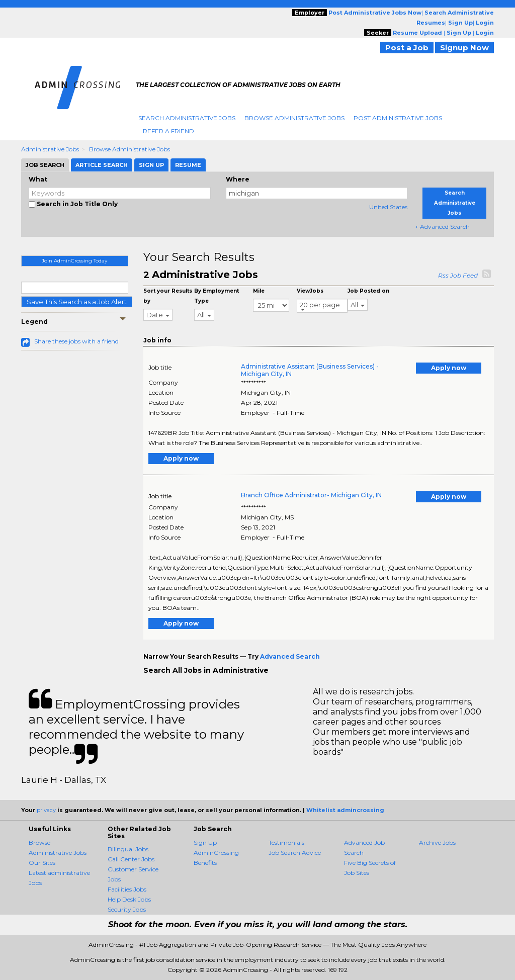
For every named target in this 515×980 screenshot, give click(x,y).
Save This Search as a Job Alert (77, 302)
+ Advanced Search (442, 227)
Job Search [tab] (45, 165)
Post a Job (407, 48)
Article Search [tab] (102, 165)
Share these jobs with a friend (76, 341)
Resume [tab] (188, 165)
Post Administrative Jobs (398, 118)
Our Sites (42, 863)
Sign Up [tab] (151, 165)
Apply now (449, 368)
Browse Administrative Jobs (294, 118)
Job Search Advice (295, 853)
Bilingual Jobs (128, 849)
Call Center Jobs (131, 859)
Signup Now (464, 48)
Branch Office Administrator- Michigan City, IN (311, 495)
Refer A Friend (168, 131)
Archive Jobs (437, 842)
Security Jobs (127, 909)
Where (238, 179)
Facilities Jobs (127, 889)
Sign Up (205, 842)
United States (388, 207)
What (38, 179)
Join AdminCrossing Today (74, 261)
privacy (46, 810)
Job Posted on (368, 291)
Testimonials (286, 842)
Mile (259, 291)
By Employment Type (217, 296)
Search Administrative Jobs (187, 118)
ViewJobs (310, 291)
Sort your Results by (168, 296)
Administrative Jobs (50, 149)
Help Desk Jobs (129, 899)
